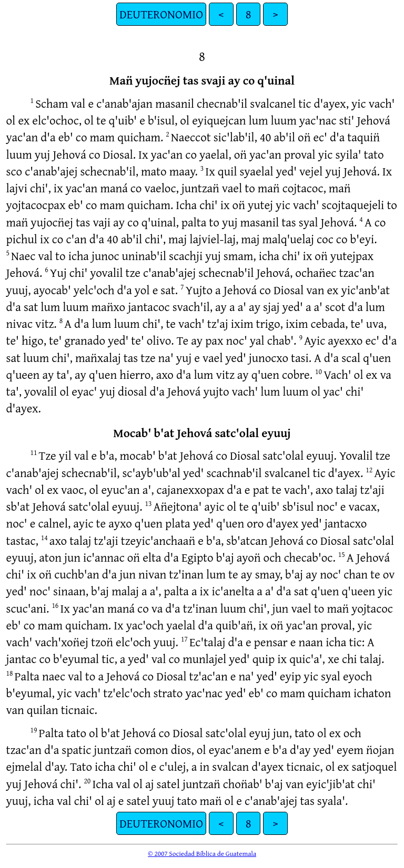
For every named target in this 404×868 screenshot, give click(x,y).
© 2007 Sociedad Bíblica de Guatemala (202, 853)
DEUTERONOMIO (161, 14)
